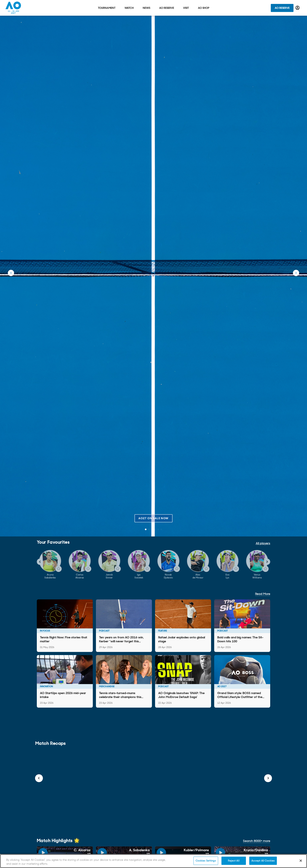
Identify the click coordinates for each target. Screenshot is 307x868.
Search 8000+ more (257, 841)
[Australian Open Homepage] (13, 8)
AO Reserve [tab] (167, 8)
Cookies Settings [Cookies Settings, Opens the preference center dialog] (206, 861)
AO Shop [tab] (204, 8)
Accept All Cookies (263, 861)
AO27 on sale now (153, 518)
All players (263, 543)
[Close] (301, 861)
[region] (153, 861)
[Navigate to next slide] (267, 562)
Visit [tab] (186, 8)
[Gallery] (153, 565)
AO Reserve (282, 8)
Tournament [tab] (107, 8)
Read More (263, 594)
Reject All (234, 861)
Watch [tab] (129, 8)
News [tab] (146, 8)
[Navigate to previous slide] (40, 562)
